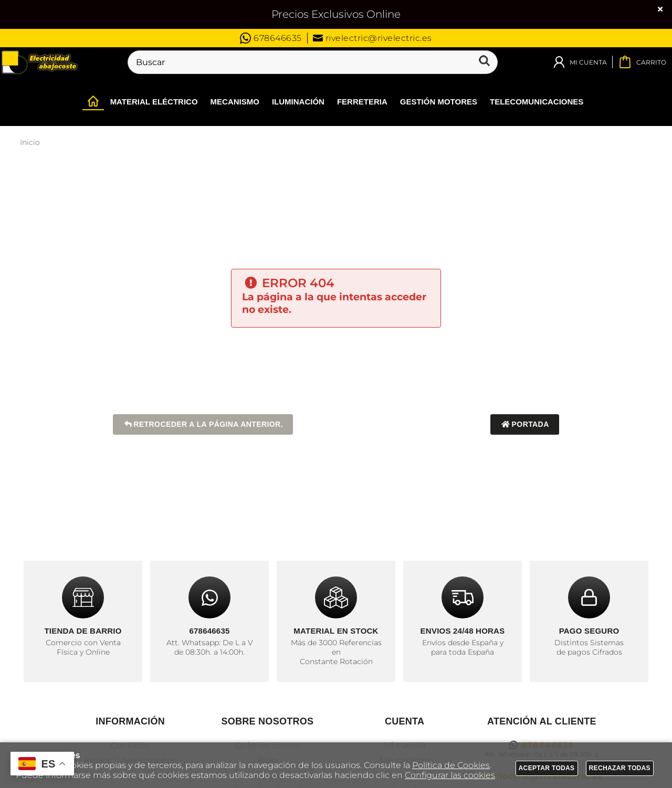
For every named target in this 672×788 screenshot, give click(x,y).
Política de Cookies (451, 765)
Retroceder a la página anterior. (203, 424)
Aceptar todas (547, 768)
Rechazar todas (620, 768)
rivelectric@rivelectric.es (372, 38)
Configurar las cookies (450, 775)
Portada (525, 424)
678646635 (271, 38)
